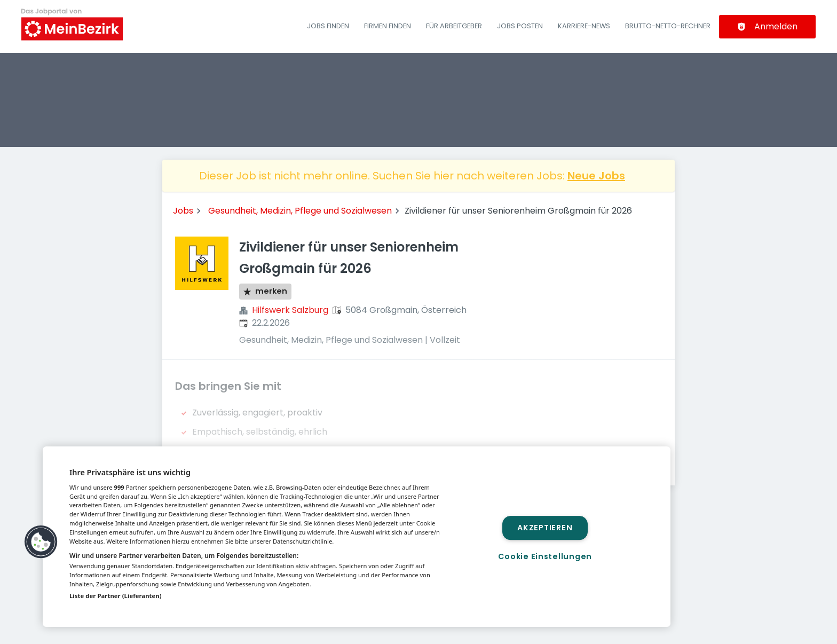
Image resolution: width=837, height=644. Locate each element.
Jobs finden (328, 26)
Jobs (183, 211)
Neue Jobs (596, 176)
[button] (41, 542)
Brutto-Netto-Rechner (668, 26)
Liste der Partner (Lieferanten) (116, 596)
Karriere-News (584, 26)
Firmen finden (388, 26)
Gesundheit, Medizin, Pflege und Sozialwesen (300, 211)
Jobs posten (520, 26)
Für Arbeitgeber (454, 26)
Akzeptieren (545, 528)
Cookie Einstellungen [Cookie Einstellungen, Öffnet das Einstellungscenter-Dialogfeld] (545, 556)
